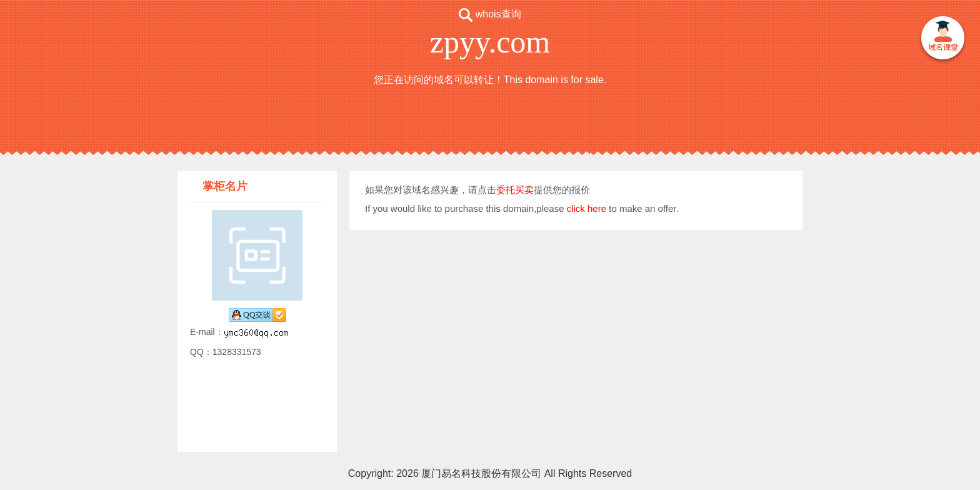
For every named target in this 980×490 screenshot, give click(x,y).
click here (587, 208)
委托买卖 (515, 190)
